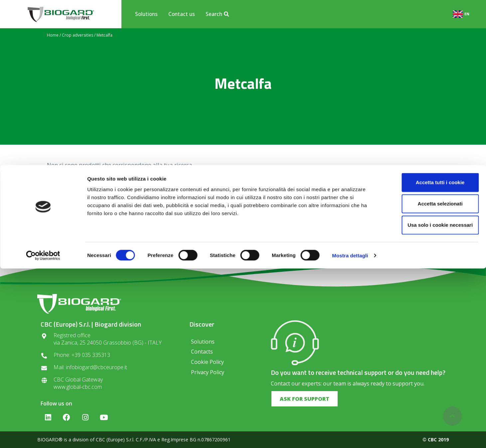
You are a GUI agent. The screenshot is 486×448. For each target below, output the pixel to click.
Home (53, 35)
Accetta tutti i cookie (431, 362)
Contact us (182, 14)
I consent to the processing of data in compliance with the (243, 239)
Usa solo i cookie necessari (430, 404)
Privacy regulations (220, 241)
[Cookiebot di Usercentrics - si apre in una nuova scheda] (43, 435)
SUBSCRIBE (321, 220)
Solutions (146, 14)
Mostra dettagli (350, 435)
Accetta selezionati (430, 383)
